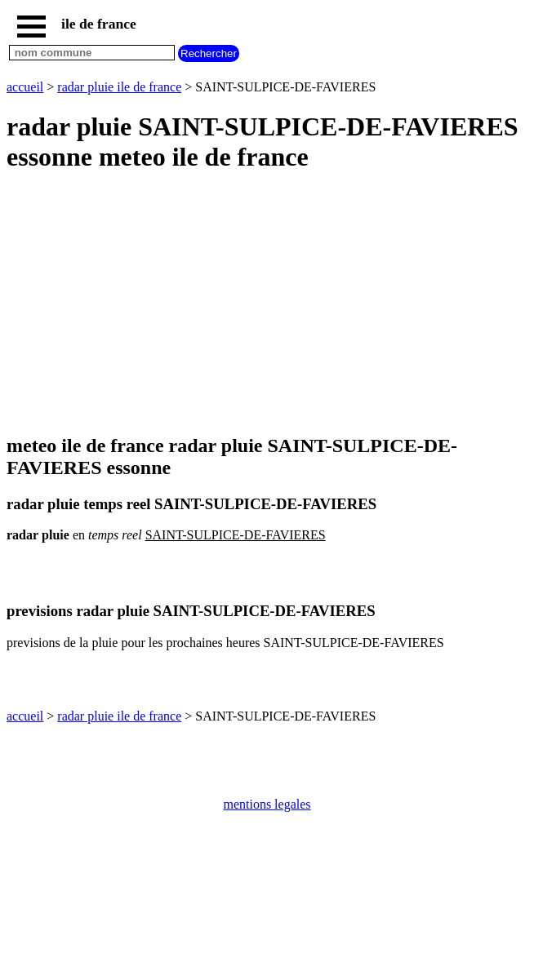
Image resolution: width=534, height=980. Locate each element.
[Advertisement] (267, 304)
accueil (25, 87)
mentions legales (267, 804)
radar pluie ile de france (119, 87)
